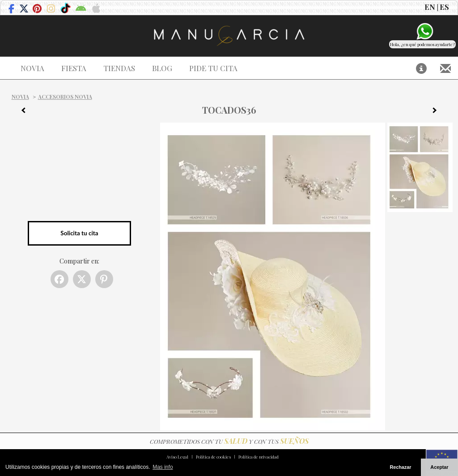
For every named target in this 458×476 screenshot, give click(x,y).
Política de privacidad (259, 457)
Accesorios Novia (65, 97)
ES (444, 7)
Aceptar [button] (439, 467)
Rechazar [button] (400, 467)
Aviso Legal (177, 457)
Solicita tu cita (79, 233)
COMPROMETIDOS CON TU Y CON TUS (229, 441)
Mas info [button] (163, 467)
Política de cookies (213, 457)
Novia (20, 97)
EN (430, 7)
